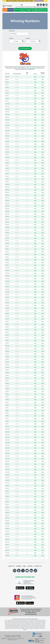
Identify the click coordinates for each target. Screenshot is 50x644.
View (35, 77)
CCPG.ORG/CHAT (32, 614)
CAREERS (19, 566)
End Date (28, 38)
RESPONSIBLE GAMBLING (39, 10)
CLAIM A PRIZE (34, 10)
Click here (27, 590)
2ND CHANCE (23, 10)
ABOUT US (11, 566)
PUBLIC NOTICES (29, 7)
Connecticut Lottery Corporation (16, 638)
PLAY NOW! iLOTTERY (5, 10)
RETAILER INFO (23, 7)
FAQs (24, 566)
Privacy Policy (7, 636)
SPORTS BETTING (11, 10)
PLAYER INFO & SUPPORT (45, 10)
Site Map (19, 637)
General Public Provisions (11, 637)
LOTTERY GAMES (18, 10)
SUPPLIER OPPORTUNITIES (37, 7)
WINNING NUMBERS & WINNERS (29, 10)
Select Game (12, 31)
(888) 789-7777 (32, 613)
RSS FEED (30, 566)
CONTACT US (38, 566)
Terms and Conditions (31, 68)
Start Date (11, 38)
